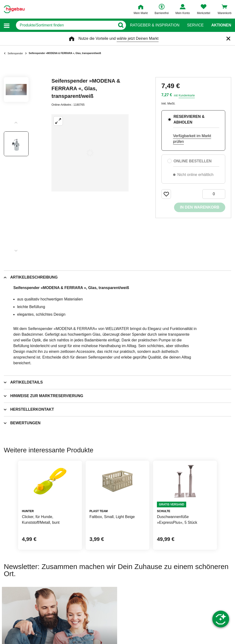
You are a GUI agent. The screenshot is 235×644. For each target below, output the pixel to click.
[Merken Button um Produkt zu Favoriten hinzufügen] (166, 194)
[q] (66, 25)
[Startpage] (14, 9)
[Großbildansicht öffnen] (90, 153)
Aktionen (221, 25)
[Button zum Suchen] (121, 25)
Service (195, 25)
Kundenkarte (187, 95)
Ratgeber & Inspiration (155, 25)
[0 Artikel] (214, 194)
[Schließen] (228, 39)
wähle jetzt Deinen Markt (137, 38)
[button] (7, 25)
